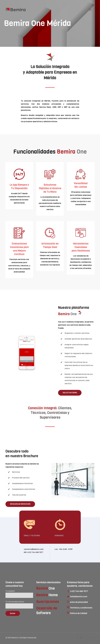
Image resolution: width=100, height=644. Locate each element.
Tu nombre (19, 594)
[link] (27, 353)
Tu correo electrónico (19, 605)
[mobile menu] (90, 10)
